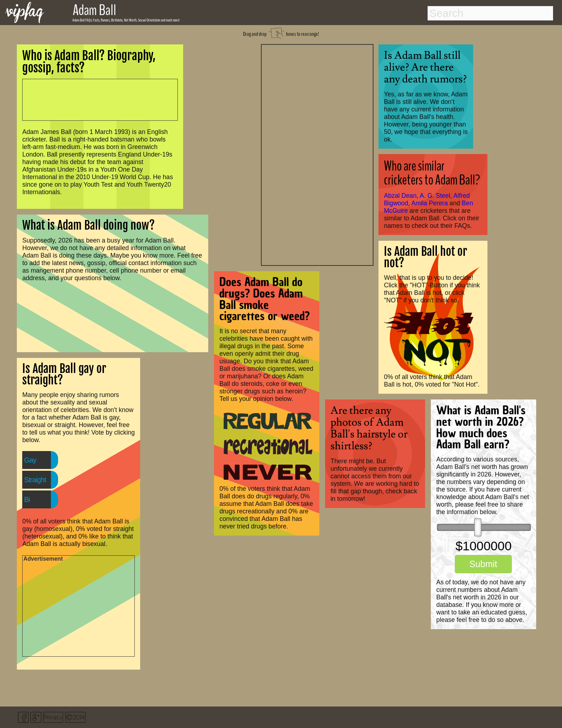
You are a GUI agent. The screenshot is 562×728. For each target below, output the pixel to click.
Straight (35, 480)
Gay (30, 460)
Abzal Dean (400, 196)
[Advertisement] (317, 154)
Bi (27, 499)
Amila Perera (430, 203)
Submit (483, 564)
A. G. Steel (435, 196)
